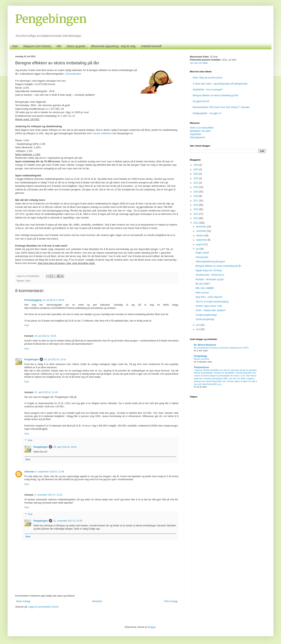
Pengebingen (51, 19)
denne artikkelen (103, 133)
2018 (196, 196)
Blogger (152, 627)
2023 (196, 174)
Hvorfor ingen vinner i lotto (209, 306)
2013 (196, 218)
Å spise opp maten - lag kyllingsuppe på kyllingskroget (220, 84)
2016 (196, 205)
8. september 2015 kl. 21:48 (50, 472)
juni (198, 325)
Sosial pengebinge (205, 319)
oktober (200, 236)
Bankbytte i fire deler (200, 131)
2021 (196, 183)
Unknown (29, 472)
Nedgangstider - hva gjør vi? (207, 113)
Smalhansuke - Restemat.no (210, 275)
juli (198, 249)
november (202, 231)
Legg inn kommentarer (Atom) (43, 607)
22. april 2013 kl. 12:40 (46, 392)
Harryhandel (202, 257)
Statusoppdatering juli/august (210, 262)
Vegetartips (196, 134)
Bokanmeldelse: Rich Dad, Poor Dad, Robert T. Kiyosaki (221, 107)
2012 (196, 223)
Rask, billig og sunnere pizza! (208, 78)
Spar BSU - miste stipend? (209, 297)
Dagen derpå (202, 253)
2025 (196, 165)
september (202, 240)
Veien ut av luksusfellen (202, 128)
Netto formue (202, 293)
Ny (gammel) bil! (201, 101)
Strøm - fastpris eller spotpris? (211, 310)
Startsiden (97, 601)
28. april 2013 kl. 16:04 (65, 447)
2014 (196, 214)
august (200, 244)
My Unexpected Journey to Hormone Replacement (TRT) (221, 348)
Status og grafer (76, 46)
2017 (196, 201)
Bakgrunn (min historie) (37, 46)
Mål (59, 46)
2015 (196, 209)
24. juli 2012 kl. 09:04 (53, 300)
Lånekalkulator (73, 74)
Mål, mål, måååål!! (205, 288)
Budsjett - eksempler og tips (210, 279)
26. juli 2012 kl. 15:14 (55, 359)
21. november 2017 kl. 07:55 (68, 521)
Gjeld (28, 281)
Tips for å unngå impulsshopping (212, 302)
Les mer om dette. (199, 63)
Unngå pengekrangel (206, 315)
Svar (27, 325)
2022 (196, 178)
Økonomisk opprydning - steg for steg (113, 46)
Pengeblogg (200, 356)
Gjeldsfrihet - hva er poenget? (208, 90)
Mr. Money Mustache (205, 345)
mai (198, 329)
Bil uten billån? (203, 284)
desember (202, 227)
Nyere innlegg (23, 601)
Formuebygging (33, 300)
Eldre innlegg (171, 601)
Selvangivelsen (198, 137)
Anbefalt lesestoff (151, 46)
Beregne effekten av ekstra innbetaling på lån (216, 95)
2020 (196, 187)
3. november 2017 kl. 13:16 (48, 495)
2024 (196, 169)
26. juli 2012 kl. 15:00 (45, 336)
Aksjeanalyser (202, 367)
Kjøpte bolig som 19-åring (209, 270)
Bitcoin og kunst (201, 359)
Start (15, 46)
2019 (196, 192)
